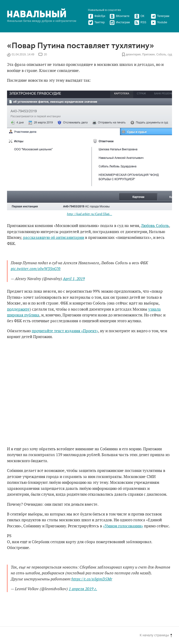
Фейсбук (97, 16)
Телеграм (160, 16)
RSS (140, 22)
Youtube (159, 22)
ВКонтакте (119, 16)
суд (170, 55)
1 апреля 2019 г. (83, 589)
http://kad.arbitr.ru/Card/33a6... (89, 214)
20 (45, 55)
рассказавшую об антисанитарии (54, 238)
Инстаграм (120, 22)
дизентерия (133, 55)
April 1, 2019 (74, 279)
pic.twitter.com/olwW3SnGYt (36, 269)
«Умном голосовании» (123, 526)
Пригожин (148, 55)
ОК (139, 16)
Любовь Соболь (155, 226)
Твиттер (96, 22)
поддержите (18, 309)
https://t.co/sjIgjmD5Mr (92, 579)
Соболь (161, 55)
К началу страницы (156, 635)
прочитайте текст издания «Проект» (65, 331)
